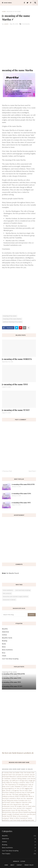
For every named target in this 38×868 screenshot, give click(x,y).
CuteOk (23, 861)
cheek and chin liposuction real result (16, 804)
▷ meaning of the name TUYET (16, 410)
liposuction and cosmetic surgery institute (15, 597)
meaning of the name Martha (12, 319)
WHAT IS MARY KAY (21, 796)
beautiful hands (7, 638)
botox (4, 647)
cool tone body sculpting (23, 590)
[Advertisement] (19, 47)
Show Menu (8, 3)
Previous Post (7, 471)
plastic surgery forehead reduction (14, 814)
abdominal (5, 632)
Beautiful (5, 629)
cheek (4, 656)
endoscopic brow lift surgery (12, 806)
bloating (5, 641)
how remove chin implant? (22, 808)
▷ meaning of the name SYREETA (17, 359)
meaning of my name (14, 12)
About (12, 865)
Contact (19, 865)
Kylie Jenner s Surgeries (10, 790)
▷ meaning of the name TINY (15, 384)
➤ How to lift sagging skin (24, 788)
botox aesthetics (8, 590)
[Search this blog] (15, 615)
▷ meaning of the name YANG (21, 493)
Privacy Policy (29, 865)
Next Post (32, 471)
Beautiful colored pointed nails (20, 777)
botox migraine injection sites (21, 802)
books (4, 644)
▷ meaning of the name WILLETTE (23, 484)
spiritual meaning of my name (12, 322)
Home (4, 12)
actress (4, 635)
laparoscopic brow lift (10, 810)
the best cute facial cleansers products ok (18, 753)
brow (4, 653)
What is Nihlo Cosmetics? (19, 818)
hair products (7, 593)
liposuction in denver (9, 600)
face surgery (19, 854)
